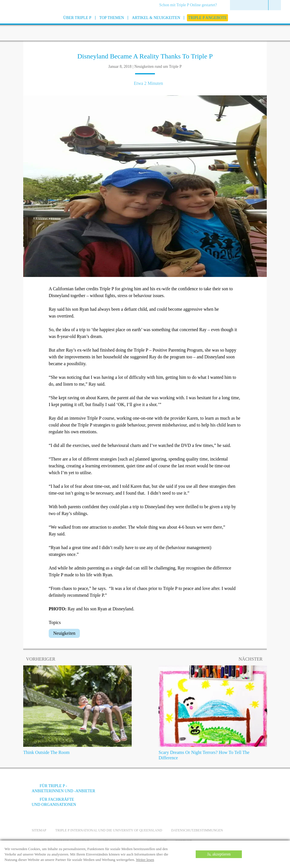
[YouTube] (212, 790)
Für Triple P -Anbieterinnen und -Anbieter (63, 788)
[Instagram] (227, 790)
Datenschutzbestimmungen (197, 830)
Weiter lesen (145, 860)
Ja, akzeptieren (219, 854)
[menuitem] (190, 5)
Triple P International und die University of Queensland (109, 830)
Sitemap (39, 830)
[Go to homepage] (18, 25)
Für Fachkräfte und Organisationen (54, 802)
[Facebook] (196, 790)
